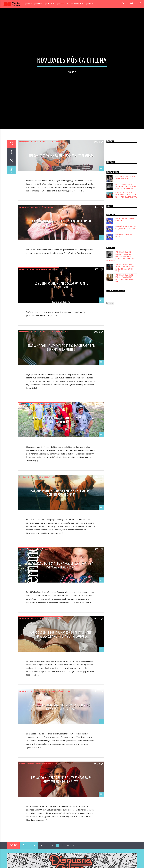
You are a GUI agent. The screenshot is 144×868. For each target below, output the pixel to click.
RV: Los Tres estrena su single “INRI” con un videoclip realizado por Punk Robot (126, 532)
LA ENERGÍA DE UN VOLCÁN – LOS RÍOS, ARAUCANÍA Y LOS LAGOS (126, 573)
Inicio (30, 4)
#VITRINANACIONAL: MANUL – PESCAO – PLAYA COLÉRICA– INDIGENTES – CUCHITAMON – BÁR (125, 624)
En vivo (22, 615)
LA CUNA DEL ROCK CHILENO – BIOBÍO (125, 581)
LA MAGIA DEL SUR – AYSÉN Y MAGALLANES (125, 565)
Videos (67, 677)
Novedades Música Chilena (51, 487)
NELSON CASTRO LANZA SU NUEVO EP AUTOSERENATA (61, 501)
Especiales (51, 4)
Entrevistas (64, 4)
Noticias (40, 4)
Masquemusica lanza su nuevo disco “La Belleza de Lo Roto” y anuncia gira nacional (126, 540)
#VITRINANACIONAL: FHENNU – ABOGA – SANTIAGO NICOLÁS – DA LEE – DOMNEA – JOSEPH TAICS (125, 613)
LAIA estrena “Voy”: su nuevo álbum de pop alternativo (126, 523)
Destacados (24, 487)
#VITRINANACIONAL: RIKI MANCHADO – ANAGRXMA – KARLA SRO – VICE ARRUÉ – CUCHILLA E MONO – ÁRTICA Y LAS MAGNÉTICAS (120, 602)
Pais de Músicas (79, 4)
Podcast (92, 4)
